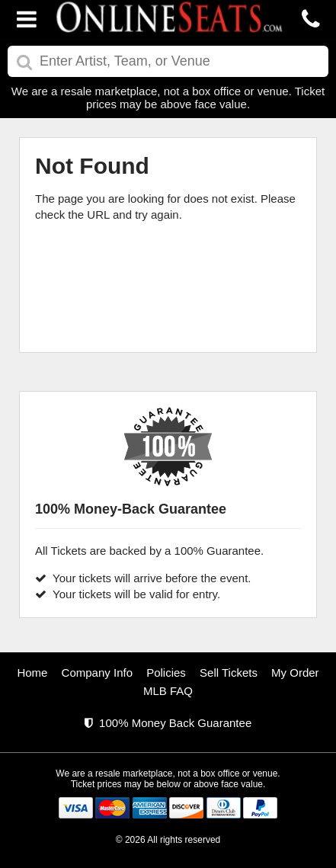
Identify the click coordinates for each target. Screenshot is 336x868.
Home (32, 673)
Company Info (97, 673)
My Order (295, 673)
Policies (166, 673)
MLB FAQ (168, 691)
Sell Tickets (229, 673)
